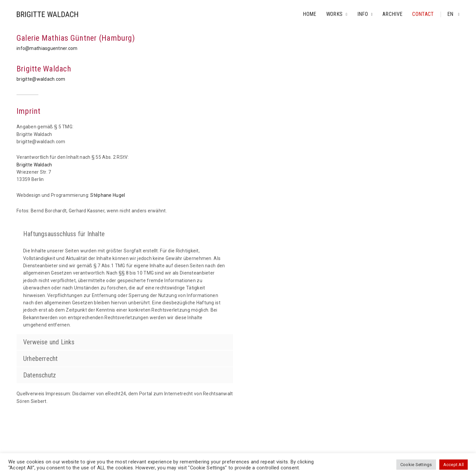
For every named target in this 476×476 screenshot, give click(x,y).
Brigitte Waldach (44, 69)
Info (363, 14)
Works (335, 14)
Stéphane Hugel (108, 195)
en (451, 14)
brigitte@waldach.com (41, 79)
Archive (392, 14)
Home (309, 14)
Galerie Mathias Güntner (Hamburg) (76, 38)
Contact (423, 14)
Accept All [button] (454, 465)
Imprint (29, 111)
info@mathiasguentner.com (47, 48)
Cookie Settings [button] (416, 465)
